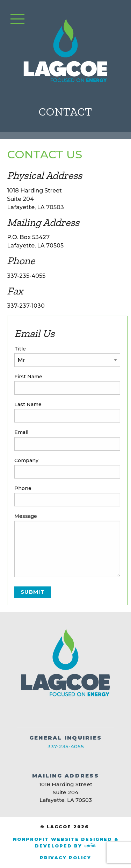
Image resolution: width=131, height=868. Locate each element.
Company (26, 460)
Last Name (28, 404)
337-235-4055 (66, 746)
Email (21, 432)
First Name (28, 377)
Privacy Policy (65, 858)
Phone (23, 488)
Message (26, 516)
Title (20, 349)
